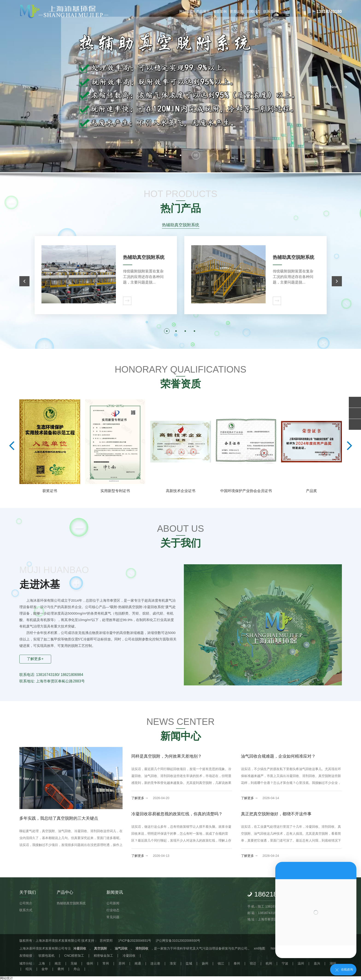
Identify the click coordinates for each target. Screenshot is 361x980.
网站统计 (6, 978)
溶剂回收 (142, 948)
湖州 (333, 963)
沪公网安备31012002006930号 (178, 941)
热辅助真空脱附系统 (71, 903)
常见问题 (113, 917)
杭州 (269, 963)
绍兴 (29, 969)
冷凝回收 (80, 948)
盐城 (189, 963)
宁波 (285, 963)
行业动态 (113, 910)
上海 (42, 963)
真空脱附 (100, 948)
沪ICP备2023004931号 (135, 941)
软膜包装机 (47, 956)
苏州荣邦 (106, 941)
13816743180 (329, 12)
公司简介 (26, 903)
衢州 (61, 969)
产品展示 (203, 11)
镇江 (221, 963)
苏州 (122, 963)
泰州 (237, 963)
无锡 (74, 963)
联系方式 (26, 910)
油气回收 (121, 948)
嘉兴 (317, 963)
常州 (106, 963)
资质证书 (237, 11)
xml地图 (259, 948)
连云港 (155, 963)
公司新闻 (113, 903)
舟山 (77, 969)
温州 (301, 963)
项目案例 (220, 11)
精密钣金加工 (103, 956)
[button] (339, 87)
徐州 (90, 963)
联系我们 (270, 11)
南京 (58, 963)
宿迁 (253, 963)
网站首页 (186, 11)
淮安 (173, 963)
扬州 (205, 963)
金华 (45, 969)
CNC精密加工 (74, 956)
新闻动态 (253, 11)
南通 (138, 963)
